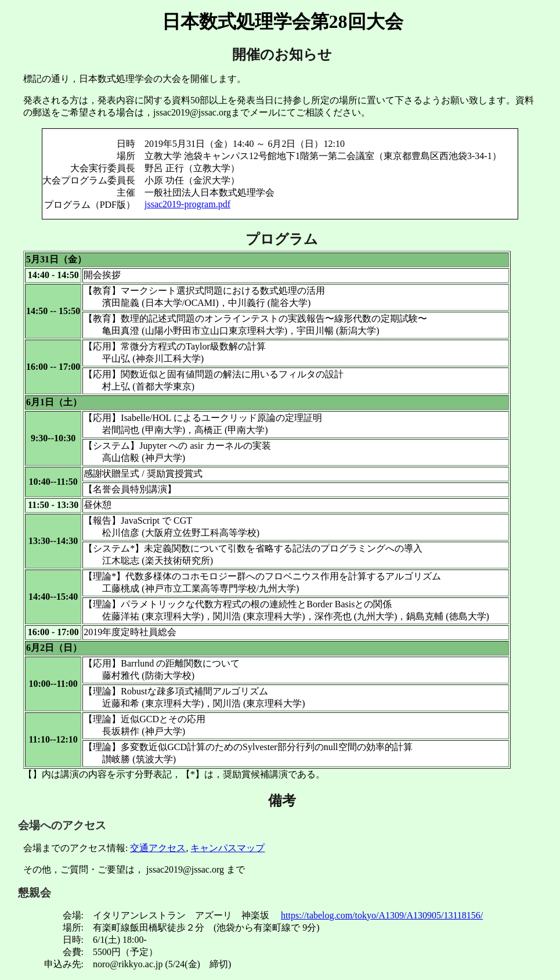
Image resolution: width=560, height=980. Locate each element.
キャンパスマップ (227, 848)
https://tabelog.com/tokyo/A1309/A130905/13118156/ (382, 915)
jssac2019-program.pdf (187, 204)
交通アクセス (158, 848)
